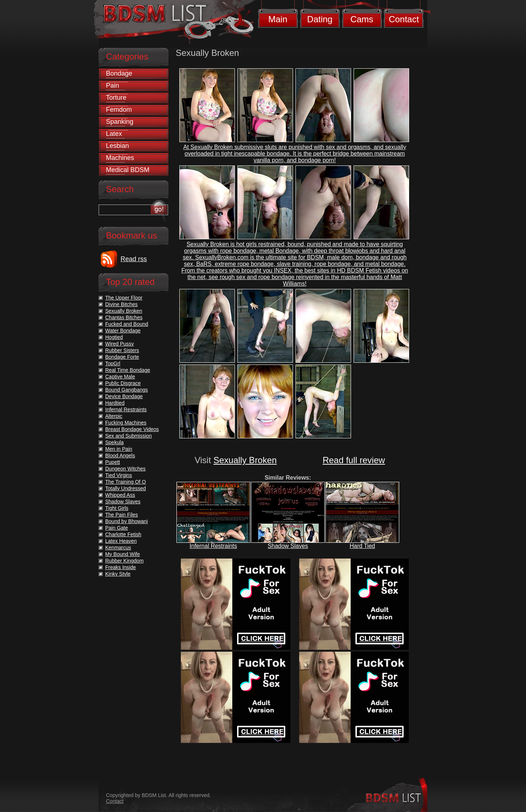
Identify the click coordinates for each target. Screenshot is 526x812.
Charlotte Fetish (123, 534)
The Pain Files (121, 515)
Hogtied (114, 337)
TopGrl (113, 363)
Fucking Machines (126, 423)
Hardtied (115, 403)
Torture (116, 98)
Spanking (120, 122)
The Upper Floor (124, 298)
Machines (120, 158)
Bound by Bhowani (127, 521)
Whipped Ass (120, 495)
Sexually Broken (245, 460)
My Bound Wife (123, 554)
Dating (320, 19)
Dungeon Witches (125, 469)
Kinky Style (118, 574)
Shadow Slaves (288, 546)
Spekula (115, 442)
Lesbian (117, 146)
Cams (362, 19)
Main (278, 19)
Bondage (119, 73)
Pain (113, 85)
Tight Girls (117, 508)
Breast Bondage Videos (132, 429)
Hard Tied (362, 546)
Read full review (354, 460)
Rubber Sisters (122, 350)
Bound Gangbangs (127, 390)
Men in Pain (119, 449)
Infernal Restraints (213, 546)
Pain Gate (117, 528)
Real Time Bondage (128, 370)
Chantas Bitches (124, 317)
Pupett (113, 462)
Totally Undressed (125, 488)
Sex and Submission (129, 436)
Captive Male (120, 377)
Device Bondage (124, 396)
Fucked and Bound (127, 324)
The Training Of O (125, 482)
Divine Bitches (121, 304)
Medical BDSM (128, 170)
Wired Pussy (120, 344)
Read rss (134, 259)
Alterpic (114, 416)
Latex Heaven (121, 541)
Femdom (119, 110)
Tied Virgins (119, 475)
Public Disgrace (123, 383)
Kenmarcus (118, 548)
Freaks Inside (121, 567)
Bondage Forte (122, 357)
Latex (114, 134)
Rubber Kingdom (124, 561)
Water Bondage (123, 331)
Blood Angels (120, 455)
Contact (404, 19)
